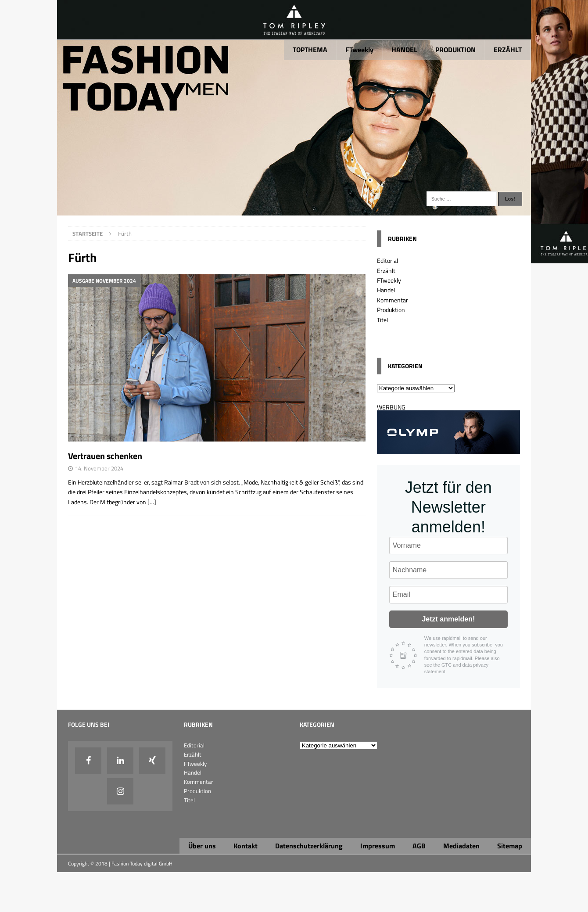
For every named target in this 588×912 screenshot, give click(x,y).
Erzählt (386, 271)
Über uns (202, 846)
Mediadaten (461, 846)
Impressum (378, 846)
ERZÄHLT (508, 50)
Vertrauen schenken (105, 456)
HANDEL (404, 50)
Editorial (387, 260)
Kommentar (393, 300)
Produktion (391, 310)
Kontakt (246, 846)
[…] (152, 502)
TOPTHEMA (310, 50)
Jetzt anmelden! (448, 619)
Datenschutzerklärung (309, 846)
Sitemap (510, 846)
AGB (419, 846)
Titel (382, 320)
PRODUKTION (455, 50)
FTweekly (359, 50)
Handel (386, 290)
